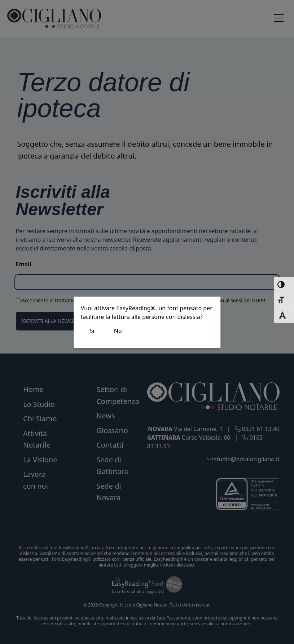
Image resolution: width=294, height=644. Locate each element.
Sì (92, 331)
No (118, 331)
